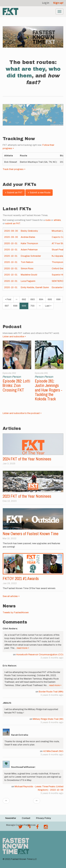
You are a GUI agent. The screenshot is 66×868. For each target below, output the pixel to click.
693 (33, 299)
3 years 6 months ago (52, 695)
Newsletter (11, 818)
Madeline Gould (29, 275)
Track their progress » (14, 169)
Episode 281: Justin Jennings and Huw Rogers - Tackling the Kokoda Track (49, 390)
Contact (26, 818)
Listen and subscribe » (14, 337)
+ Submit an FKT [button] (14, 193)
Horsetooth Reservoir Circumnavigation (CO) (40, 655)
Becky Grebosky (29, 231)
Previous (7, 362)
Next (59, 362)
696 (59, 299)
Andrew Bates (28, 237)
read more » (23, 648)
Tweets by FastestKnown (16, 613)
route (48, 220)
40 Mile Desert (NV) (53, 751)
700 (33, 306)
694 (42, 299)
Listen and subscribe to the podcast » (22, 413)
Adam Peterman (29, 250)
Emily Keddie (27, 287)
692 (25, 299)
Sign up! (58, 3)
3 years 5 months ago (52, 658)
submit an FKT (13, 223)
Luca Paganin (28, 281)
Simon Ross (27, 269)
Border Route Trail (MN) (51, 692)
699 (25, 307)
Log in (46, 3)
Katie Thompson (29, 243)
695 (51, 299)
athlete (57, 220)
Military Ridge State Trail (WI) (48, 719)
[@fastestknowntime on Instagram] (46, 828)
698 (16, 306)
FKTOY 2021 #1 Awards (21, 579)
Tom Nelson (27, 262)
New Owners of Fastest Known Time (31, 534)
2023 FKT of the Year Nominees (27, 496)
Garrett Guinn (42, 287)
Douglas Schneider (31, 256)
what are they (25, 69)
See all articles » (11, 596)
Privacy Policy (44, 818)
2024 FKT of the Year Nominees (27, 459)
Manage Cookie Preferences (21, 825)
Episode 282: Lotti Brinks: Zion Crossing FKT (16, 386)
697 (8, 306)
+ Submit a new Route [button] (39, 193)
